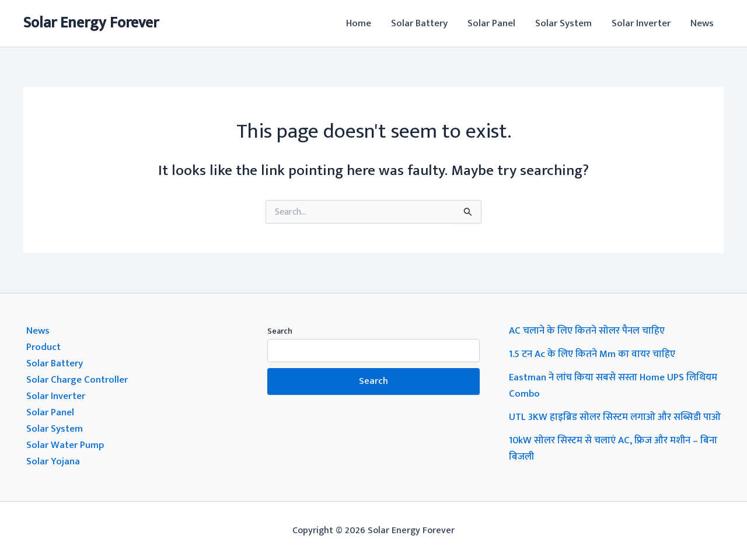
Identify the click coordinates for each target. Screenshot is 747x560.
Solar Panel (491, 23)
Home (359, 23)
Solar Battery (419, 23)
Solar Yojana (53, 461)
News (702, 23)
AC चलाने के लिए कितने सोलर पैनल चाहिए (587, 331)
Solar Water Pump (65, 445)
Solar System (563, 23)
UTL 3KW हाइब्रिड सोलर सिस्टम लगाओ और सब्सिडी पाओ (615, 417)
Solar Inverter (641, 23)
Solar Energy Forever (91, 23)
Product (43, 347)
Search (280, 331)
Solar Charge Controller (77, 380)
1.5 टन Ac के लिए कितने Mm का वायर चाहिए (592, 354)
